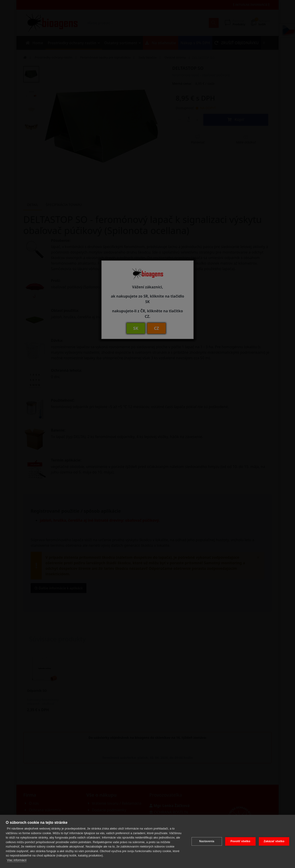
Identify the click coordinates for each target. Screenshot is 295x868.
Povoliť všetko (240, 841)
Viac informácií (17, 860)
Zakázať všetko (274, 841)
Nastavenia (207, 841)
